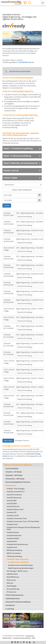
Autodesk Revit (12, 541)
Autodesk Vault (12, 547)
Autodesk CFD (12, 512)
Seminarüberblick (12, 468)
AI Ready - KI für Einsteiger (16, 489)
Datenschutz (7, 638)
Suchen (7, 205)
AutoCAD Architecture (14, 495)
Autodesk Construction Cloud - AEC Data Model (23, 521)
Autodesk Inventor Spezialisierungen (20, 565)
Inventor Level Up (11, 170)
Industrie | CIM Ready (14, 472)
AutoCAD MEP (12, 501)
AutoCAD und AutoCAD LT (16, 492)
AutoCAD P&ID (12, 504)
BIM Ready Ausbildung (14, 550)
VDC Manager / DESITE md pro (17, 571)
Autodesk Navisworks (14, 535)
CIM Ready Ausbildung (14, 556)
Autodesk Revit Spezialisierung (17, 544)
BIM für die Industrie (14, 553)
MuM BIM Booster (13, 577)
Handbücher (10, 605)
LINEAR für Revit (12, 574)
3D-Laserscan (11, 592)
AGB (33, 638)
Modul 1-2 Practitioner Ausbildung (18, 148)
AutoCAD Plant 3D (13, 507)
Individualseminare (13, 599)
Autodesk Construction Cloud (17, 518)
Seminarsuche (11, 485)
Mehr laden (8, 441)
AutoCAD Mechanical (14, 498)
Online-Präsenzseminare (14, 595)
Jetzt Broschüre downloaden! (20, 71)
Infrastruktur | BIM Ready (15, 479)
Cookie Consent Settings (22, 638)
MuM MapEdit (12, 586)
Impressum (30, 636)
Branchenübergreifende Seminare (18, 482)
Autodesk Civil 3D (13, 516)
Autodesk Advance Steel (15, 509)
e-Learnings (10, 609)
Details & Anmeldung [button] (25, 216)
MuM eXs (10, 583)
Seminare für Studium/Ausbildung (18, 602)
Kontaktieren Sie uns (26, 62)
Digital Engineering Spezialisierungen (21, 568)
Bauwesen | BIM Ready (14, 475)
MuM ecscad (11, 580)
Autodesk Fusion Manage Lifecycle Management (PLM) (23, 528)
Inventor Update (10, 178)
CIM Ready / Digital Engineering (17, 559)
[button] (30, 642)
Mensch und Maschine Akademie (18, 465)
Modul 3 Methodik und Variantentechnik (21, 163)
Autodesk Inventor (13, 532)
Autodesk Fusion (12, 524)
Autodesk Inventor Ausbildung (18, 562)
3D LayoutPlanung (13, 589)
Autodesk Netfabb (13, 538)
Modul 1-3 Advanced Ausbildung (17, 156)
